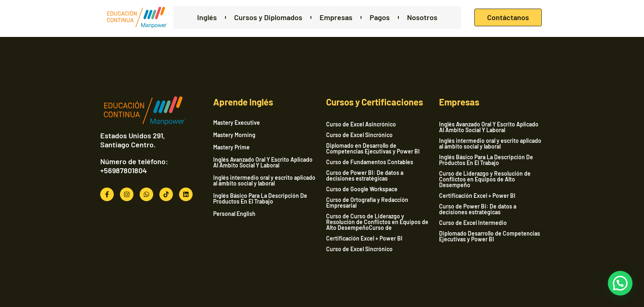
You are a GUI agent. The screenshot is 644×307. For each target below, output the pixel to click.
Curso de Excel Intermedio (473, 223)
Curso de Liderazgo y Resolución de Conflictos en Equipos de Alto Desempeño (485, 179)
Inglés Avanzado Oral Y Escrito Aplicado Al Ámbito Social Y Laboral (263, 163)
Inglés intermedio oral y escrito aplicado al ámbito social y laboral (264, 181)
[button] (620, 283)
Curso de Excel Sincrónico (359, 135)
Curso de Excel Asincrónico (361, 124)
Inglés (207, 17)
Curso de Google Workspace (362, 189)
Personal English (234, 214)
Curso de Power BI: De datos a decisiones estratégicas (365, 175)
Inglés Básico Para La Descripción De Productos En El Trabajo (260, 199)
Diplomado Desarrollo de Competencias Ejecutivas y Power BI (490, 236)
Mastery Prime (231, 147)
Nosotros (422, 17)
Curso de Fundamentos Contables (370, 162)
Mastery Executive (237, 123)
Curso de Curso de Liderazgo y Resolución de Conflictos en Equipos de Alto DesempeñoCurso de (377, 222)
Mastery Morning (234, 135)
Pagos (380, 17)
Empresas (336, 17)
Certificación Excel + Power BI (364, 238)
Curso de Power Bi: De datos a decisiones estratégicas (478, 209)
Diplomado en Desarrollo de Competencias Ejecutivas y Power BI (373, 148)
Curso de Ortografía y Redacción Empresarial (367, 203)
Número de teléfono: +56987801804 (134, 166)
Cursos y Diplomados (268, 17)
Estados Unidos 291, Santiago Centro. (133, 140)
